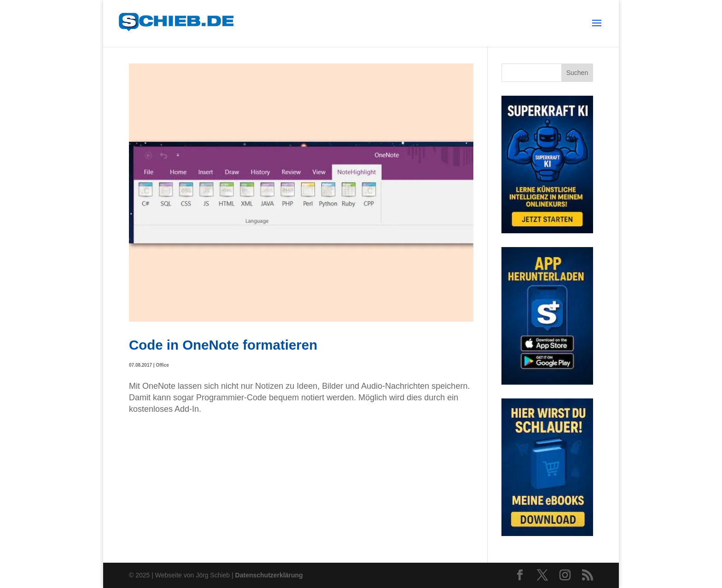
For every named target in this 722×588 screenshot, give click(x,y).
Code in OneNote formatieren (223, 345)
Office (162, 365)
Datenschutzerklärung (269, 575)
